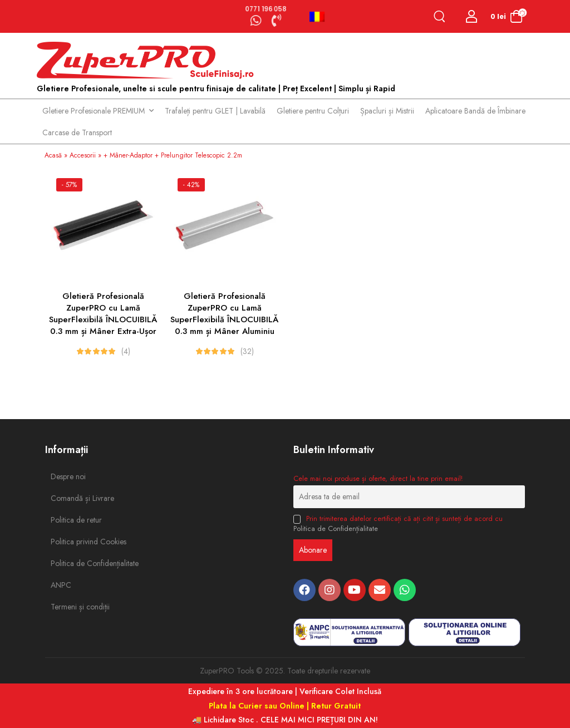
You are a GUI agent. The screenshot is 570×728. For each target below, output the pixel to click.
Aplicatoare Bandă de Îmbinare (475, 111)
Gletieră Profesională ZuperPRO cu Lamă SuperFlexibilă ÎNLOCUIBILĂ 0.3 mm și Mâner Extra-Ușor (103, 314)
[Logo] (148, 61)
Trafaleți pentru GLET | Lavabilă (215, 111)
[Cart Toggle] (506, 16)
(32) (247, 351)
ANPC (61, 585)
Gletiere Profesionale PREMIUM (94, 111)
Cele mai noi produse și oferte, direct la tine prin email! (378, 479)
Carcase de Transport (77, 132)
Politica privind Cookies (76, 542)
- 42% (191, 185)
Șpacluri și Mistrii (387, 111)
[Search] (442, 16)
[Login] (472, 16)
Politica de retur (76, 520)
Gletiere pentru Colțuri (313, 111)
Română (317, 17)
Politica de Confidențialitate (76, 563)
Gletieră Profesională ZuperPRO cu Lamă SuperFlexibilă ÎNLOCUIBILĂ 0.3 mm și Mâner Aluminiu (224, 314)
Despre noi (68, 476)
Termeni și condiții (76, 607)
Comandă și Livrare (76, 498)
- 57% (69, 185)
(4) (126, 351)
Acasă (53, 155)
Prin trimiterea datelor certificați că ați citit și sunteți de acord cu (398, 524)
